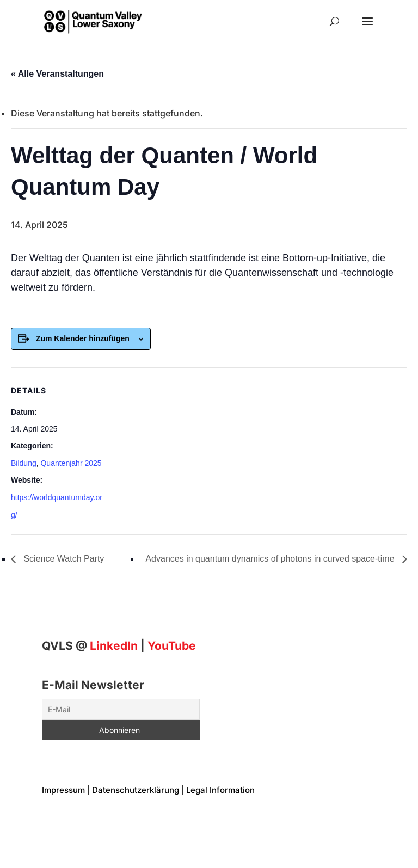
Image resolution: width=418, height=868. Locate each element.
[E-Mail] (121, 709)
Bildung (24, 463)
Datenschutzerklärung (136, 790)
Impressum (63, 790)
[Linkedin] (114, 646)
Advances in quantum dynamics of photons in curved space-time (271, 559)
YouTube (172, 646)
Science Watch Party (63, 559)
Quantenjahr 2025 (71, 463)
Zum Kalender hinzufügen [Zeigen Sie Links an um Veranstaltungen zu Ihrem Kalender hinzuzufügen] (83, 338)
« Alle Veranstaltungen (57, 74)
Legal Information (220, 790)
